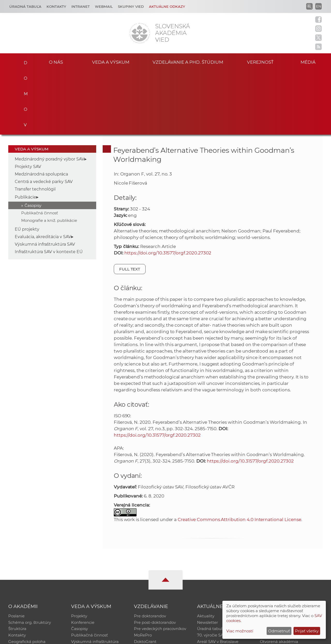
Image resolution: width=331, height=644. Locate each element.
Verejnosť (260, 62)
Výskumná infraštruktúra (95, 579)
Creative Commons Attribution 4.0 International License (239, 455)
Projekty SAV (28, 102)
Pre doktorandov (150, 552)
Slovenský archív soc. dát (283, 559)
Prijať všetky (307, 631)
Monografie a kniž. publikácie (49, 156)
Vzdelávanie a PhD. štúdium (188, 62)
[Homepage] (140, 33)
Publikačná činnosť (40, 149)
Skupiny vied (131, 6)
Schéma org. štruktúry (30, 559)
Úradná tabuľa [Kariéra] (25, 6)
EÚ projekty (27, 165)
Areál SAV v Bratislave (218, 579)
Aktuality (206, 552)
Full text (130, 205)
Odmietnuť (279, 631)
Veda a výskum (111, 62)
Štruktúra (17, 565)
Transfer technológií (35, 125)
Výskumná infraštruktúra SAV (45, 180)
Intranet (81, 6)
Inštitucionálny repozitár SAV (288, 552)
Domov (24, 61)
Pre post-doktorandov (155, 559)
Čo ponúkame (211, 586)
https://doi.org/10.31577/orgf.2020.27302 (168, 189)
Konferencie (83, 559)
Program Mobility (151, 586)
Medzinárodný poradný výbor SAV (50, 95)
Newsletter (208, 559)
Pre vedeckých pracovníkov (160, 565)
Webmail (104, 6)
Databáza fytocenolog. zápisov (289, 565)
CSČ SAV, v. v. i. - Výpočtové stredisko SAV (85, 638)
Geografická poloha (27, 579)
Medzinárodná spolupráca (41, 110)
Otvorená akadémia (279, 579)
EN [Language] (319, 6)
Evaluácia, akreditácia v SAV (43, 173)
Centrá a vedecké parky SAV (44, 117)
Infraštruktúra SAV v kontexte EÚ (49, 188)
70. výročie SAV (211, 572)
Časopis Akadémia (278, 572)
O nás (56, 62)
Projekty (79, 552)
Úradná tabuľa (211, 565)
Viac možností (240, 631)
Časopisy (33, 141)
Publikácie (25, 133)
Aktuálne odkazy (167, 6)
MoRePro (143, 572)
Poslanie (16, 552)
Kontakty (56, 6)
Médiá (310, 62)
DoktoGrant (145, 579)
